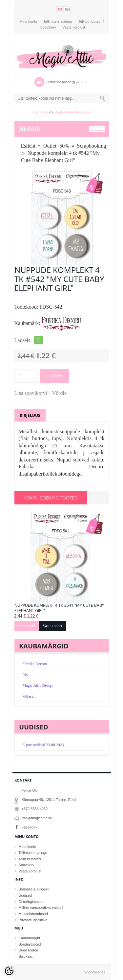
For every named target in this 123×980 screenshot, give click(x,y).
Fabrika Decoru (35, 664)
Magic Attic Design (38, 685)
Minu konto (28, 21)
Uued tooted (29, 950)
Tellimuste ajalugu (58, 21)
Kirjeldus (30, 415)
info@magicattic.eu (37, 818)
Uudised (25, 895)
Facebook (30, 827)
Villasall (29, 696)
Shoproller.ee (95, 972)
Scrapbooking (92, 146)
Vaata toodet (52, 626)
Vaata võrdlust (74, 27)
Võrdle (59, 393)
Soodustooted (30, 944)
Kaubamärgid (29, 938)
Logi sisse (40, 112)
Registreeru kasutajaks (73, 112)
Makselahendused (33, 914)
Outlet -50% (56, 146)
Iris (25, 675)
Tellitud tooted (90, 21)
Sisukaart (26, 956)
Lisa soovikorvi (31, 393)
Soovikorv (48, 27)
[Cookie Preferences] (9, 971)
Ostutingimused (31, 902)
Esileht (28, 146)
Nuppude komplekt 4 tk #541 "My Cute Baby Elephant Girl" (59, 608)
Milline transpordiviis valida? (41, 908)
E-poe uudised (43, 745)
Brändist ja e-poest (34, 889)
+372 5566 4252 (35, 809)
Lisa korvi (54, 376)
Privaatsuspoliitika (33, 920)
